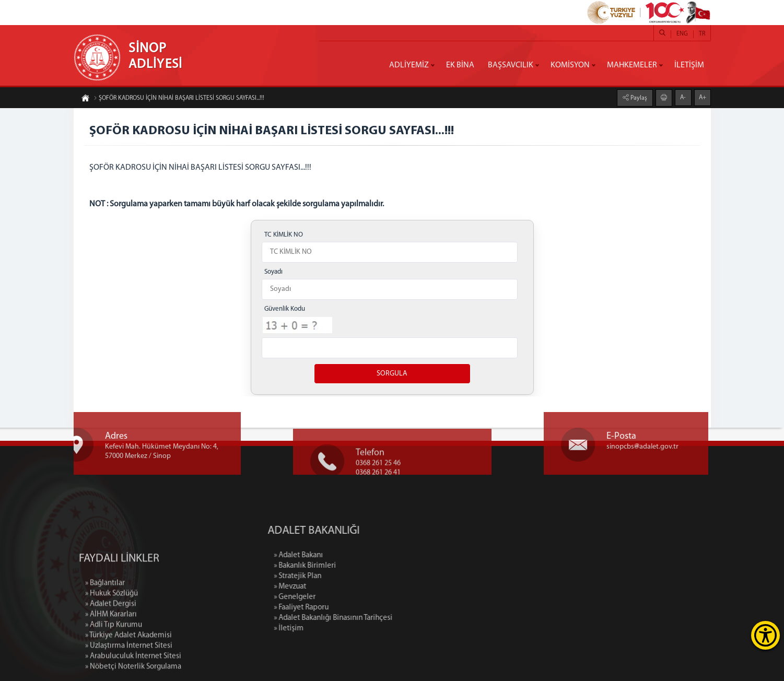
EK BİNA (460, 65)
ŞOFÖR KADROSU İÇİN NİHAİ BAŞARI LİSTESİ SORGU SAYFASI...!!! (179, 99)
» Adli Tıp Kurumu (114, 666)
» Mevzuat (333, 587)
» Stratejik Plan (340, 576)
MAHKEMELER (632, 65)
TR (702, 34)
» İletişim (331, 629)
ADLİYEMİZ (409, 65)
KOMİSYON (570, 65)
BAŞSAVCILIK (511, 65)
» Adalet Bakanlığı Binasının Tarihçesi (376, 618)
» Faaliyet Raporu (344, 608)
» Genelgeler (337, 597)
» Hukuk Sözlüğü (112, 634)
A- (683, 97)
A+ (703, 97)
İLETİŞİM (689, 65)
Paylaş (638, 97)
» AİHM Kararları (111, 655)
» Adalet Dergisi (111, 645)
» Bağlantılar (105, 624)
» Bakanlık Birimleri (348, 566)
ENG (682, 34)
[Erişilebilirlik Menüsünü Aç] (765, 635)
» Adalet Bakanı (341, 555)
